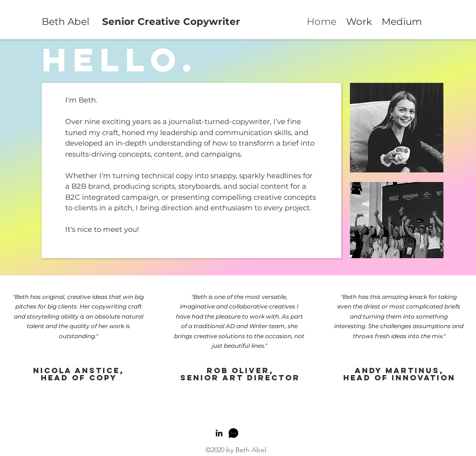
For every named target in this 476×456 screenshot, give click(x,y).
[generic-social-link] (233, 433)
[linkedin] (219, 433)
